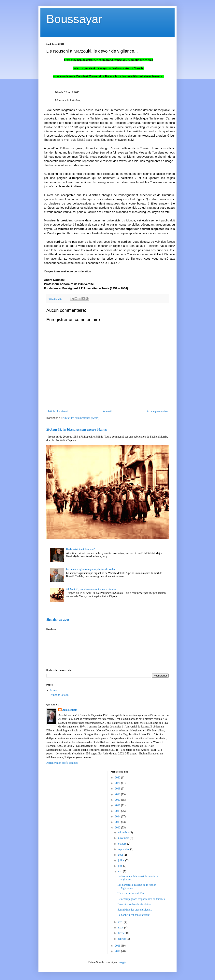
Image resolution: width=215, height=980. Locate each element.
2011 (118, 946)
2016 (118, 805)
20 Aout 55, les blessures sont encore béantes (77, 430)
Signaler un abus (58, 620)
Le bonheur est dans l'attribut (133, 915)
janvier (122, 939)
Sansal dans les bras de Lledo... (135, 910)
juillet (122, 860)
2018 (118, 794)
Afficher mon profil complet (62, 763)
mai (121, 871)
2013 (118, 822)
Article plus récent (57, 411)
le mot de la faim (59, 695)
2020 (118, 783)
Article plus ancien (157, 411)
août (121, 855)
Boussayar (74, 19)
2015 (118, 811)
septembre (124, 849)
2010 (118, 951)
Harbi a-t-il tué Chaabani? (80, 549)
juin (121, 866)
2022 (118, 778)
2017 (118, 800)
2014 (118, 817)
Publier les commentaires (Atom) (81, 418)
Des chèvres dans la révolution (134, 904)
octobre (123, 844)
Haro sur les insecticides (131, 893)
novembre (124, 838)
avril (121, 922)
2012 (118, 828)
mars (121, 928)
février (122, 933)
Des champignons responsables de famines (141, 899)
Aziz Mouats (70, 710)
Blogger (122, 962)
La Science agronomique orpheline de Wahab (91, 569)
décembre (124, 832)
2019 (118, 789)
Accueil (107, 411)
